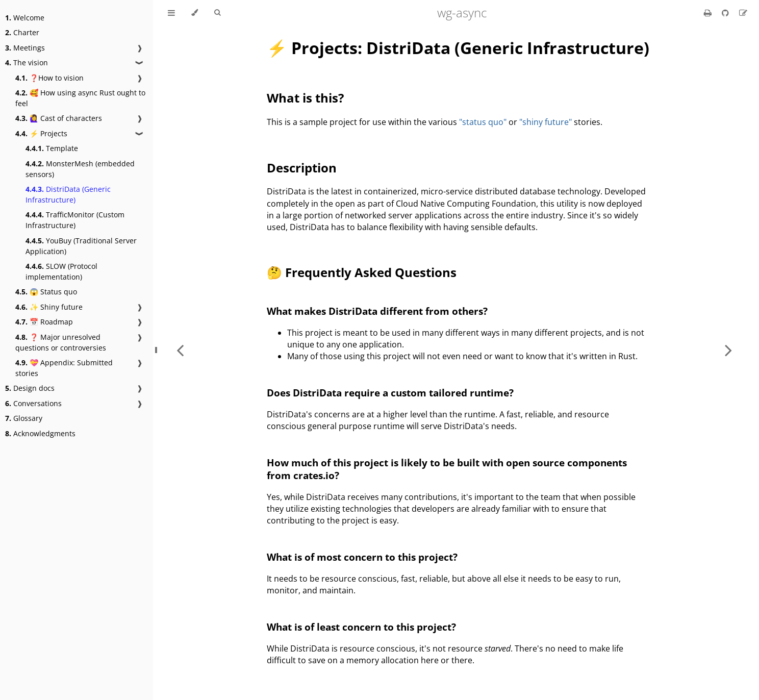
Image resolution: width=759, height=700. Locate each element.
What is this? (305, 98)
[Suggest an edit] (743, 13)
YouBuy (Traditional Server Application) (81, 246)
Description (302, 168)
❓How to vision (49, 78)
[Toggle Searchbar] (217, 13)
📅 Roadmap (44, 322)
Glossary (24, 418)
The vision (27, 62)
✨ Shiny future (49, 307)
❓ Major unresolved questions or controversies (61, 342)
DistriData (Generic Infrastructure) (68, 194)
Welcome (25, 18)
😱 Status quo (46, 292)
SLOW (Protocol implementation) (61, 271)
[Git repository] (726, 13)
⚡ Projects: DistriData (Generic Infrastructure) (458, 48)
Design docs (30, 388)
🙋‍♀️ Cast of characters (59, 118)
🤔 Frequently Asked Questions (362, 272)
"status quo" (483, 122)
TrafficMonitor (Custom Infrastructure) (75, 220)
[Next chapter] (728, 350)
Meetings (25, 48)
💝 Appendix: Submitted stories (64, 368)
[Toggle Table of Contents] (171, 13)
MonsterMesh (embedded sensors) (80, 169)
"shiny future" (546, 122)
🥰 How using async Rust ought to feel (80, 98)
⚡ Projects (41, 133)
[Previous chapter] (180, 350)
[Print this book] (709, 13)
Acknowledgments (40, 433)
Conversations (33, 403)
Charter (22, 32)
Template (52, 148)
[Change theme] (195, 13)
